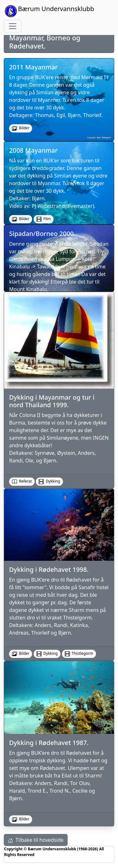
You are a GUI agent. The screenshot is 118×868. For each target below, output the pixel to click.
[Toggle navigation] (13, 26)
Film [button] (44, 219)
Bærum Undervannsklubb (49, 11)
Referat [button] (22, 481)
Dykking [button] (49, 481)
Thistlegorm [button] (79, 654)
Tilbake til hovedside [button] (36, 840)
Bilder (21, 128)
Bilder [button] (21, 654)
